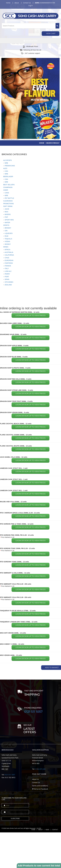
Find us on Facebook (40, 789)
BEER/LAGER (8, 177)
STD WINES (9, 282)
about (17, 3)
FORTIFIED (9, 263)
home (8, 3)
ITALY (6, 269)
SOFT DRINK (8, 206)
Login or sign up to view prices (30, 315)
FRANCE (8, 266)
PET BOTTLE (9, 198)
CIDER (6, 190)
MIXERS (7, 214)
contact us (27, 3)
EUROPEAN (9, 260)
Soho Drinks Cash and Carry (15, 828)
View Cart (51, 33)
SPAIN (7, 279)
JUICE (7, 209)
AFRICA (7, 250)
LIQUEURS (8, 233)
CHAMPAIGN (8, 187)
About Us (35, 779)
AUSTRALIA (9, 252)
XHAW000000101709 (45, 3)
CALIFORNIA (9, 255)
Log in (30, 6)
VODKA (7, 241)
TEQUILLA (8, 239)
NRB (6, 163)
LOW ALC (8, 271)
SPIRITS (6, 225)
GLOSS (39, 828)
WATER (7, 223)
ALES (5, 168)
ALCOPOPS (7, 160)
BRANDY (8, 228)
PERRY (7, 274)
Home (33, 830)
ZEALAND (8, 285)
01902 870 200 (40, 769)
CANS (7, 193)
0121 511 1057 (33, 712)
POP (6, 217)
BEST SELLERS (9, 185)
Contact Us (36, 782)
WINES (6, 247)
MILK (6, 212)
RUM (6, 236)
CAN (6, 171)
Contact (55, 830)
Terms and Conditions (40, 786)
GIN (6, 231)
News (47, 830)
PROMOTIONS (9, 204)
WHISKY (7, 244)
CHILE (7, 258)
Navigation (30, 41)
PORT (7, 277)
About (40, 830)
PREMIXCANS (9, 166)
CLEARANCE (8, 201)
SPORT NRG (9, 220)
